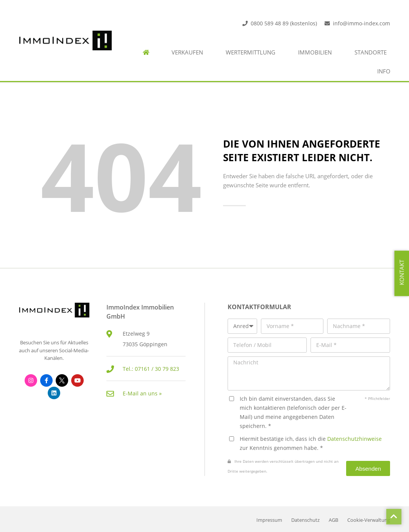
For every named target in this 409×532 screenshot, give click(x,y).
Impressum (269, 520)
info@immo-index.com (361, 23)
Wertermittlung (251, 52)
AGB (333, 520)
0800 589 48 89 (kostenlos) (284, 23)
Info (384, 71)
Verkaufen (187, 52)
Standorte (371, 52)
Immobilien (315, 52)
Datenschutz (305, 520)
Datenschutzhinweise (354, 439)
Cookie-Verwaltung (369, 520)
